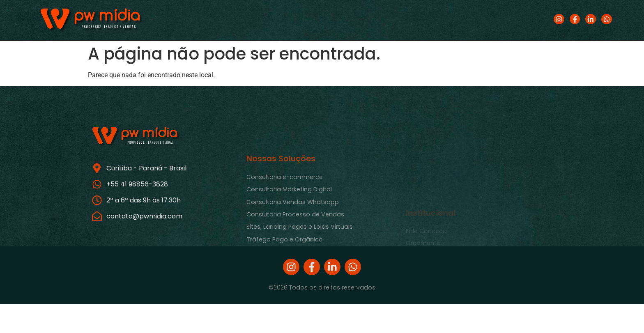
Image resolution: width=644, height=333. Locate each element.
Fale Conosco (426, 245)
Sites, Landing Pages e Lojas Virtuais (300, 246)
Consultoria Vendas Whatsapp (293, 220)
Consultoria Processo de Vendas (295, 233)
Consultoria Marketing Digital (289, 208)
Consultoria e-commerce (285, 196)
